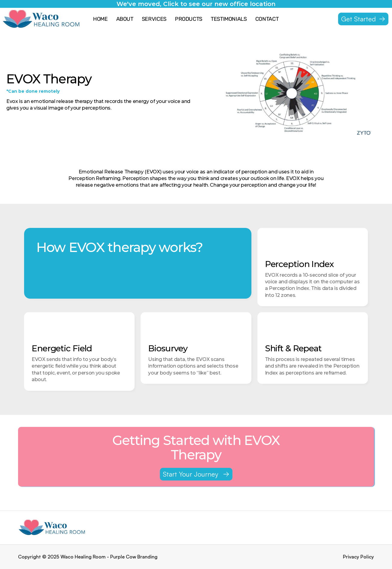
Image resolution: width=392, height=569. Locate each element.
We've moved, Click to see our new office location (196, 4)
